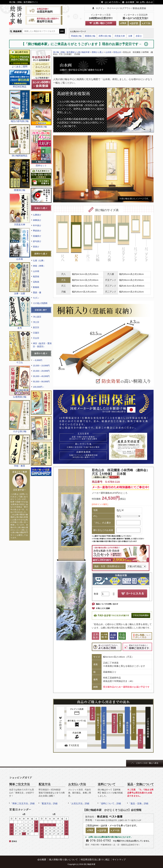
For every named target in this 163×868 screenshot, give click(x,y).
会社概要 (130, 2)
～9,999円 (38, 360)
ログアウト (125, 8)
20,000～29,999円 (41, 371)
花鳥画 (36, 282)
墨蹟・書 (37, 292)
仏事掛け (37, 215)
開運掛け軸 (90, 36)
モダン (36, 298)
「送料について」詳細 (110, 803)
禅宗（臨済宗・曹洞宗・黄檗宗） (42, 345)
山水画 (36, 271)
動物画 (36, 287)
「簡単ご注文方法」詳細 (22, 803)
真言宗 (36, 327)
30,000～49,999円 (41, 376)
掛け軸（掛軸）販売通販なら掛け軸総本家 (71, 52)
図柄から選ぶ (98, 52)
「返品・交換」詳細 (138, 803)
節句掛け (37, 241)
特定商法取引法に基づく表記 (95, 859)
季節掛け (37, 231)
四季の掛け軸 (105, 36)
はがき (135, 23)
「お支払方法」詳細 (79, 803)
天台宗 (36, 338)
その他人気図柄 (40, 303)
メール (147, 23)
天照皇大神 (120, 36)
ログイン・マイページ (107, 8)
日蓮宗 (36, 333)
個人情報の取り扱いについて (63, 859)
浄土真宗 (37, 317)
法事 (130, 36)
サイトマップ (119, 859)
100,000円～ (39, 387)
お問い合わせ (146, 2)
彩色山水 (117, 52)
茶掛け (36, 247)
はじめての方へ (112, 2)
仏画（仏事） (39, 261)
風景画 (36, 277)
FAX (124, 23)
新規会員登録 (139, 8)
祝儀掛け (37, 236)
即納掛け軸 (76, 36)
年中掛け (37, 225)
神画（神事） (39, 266)
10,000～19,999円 (41, 366)
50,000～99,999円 (41, 382)
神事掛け (37, 220)
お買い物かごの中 (103, 23)
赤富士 (139, 36)
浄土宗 (36, 322)
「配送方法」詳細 (49, 803)
